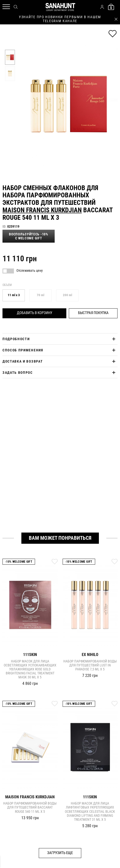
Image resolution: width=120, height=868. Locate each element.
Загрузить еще (60, 853)
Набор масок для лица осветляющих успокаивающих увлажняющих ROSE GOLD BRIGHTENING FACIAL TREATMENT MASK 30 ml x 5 (30, 669)
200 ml (67, 295)
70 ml (40, 295)
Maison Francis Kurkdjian (42, 210)
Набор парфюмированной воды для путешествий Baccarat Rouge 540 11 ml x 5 (30, 807)
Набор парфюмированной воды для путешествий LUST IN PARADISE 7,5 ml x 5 (90, 665)
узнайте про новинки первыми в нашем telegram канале (60, 19)
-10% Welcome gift (19, 562)
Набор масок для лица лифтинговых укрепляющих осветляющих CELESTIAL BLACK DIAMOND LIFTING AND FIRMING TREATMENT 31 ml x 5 (90, 811)
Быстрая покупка (93, 313)
